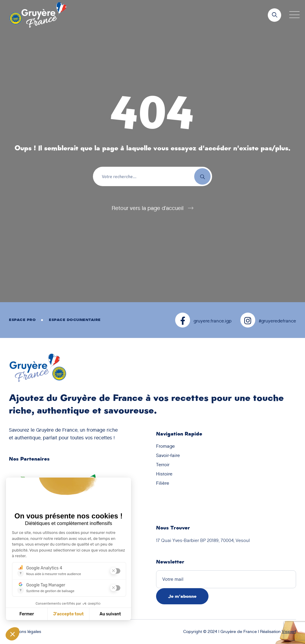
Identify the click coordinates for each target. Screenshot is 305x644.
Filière (163, 483)
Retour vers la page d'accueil (148, 208)
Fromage (165, 446)
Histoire (164, 474)
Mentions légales (25, 632)
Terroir (163, 465)
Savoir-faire (168, 455)
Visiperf (289, 632)
